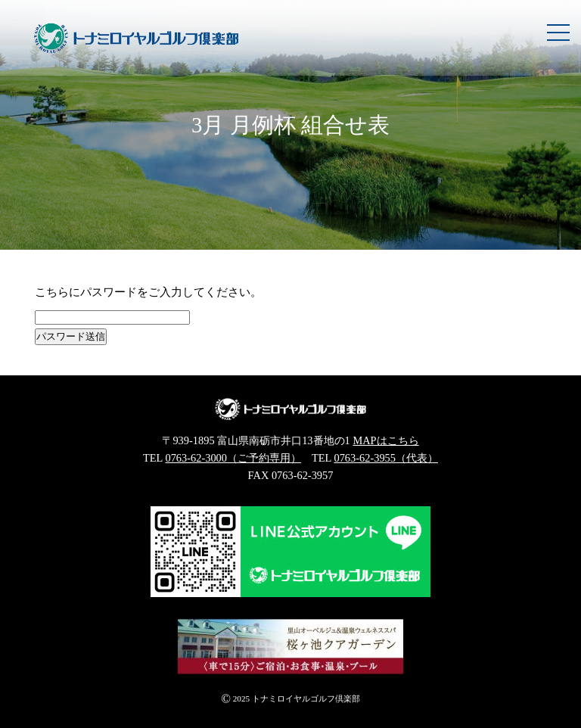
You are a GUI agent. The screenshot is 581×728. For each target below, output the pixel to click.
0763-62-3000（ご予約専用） (233, 458)
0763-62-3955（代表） (386, 458)
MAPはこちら (385, 440)
